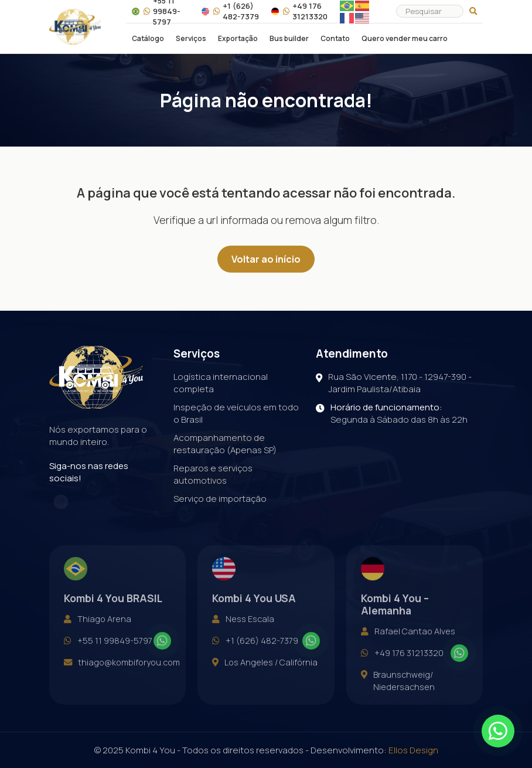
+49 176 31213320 (299, 11)
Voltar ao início (266, 259)
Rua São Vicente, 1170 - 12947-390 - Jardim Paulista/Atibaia (394, 383)
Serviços (191, 39)
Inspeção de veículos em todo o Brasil (236, 413)
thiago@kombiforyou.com (122, 674)
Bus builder (289, 39)
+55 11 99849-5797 (108, 651)
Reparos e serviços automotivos (213, 474)
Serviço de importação (220, 499)
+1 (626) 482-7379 (230, 11)
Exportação (238, 39)
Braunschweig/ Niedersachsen (398, 692)
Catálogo (148, 39)
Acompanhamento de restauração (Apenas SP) (225, 444)
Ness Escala (243, 630)
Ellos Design (413, 750)
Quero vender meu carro (405, 39)
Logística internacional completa (221, 383)
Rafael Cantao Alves (408, 643)
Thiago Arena (98, 630)
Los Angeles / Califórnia (265, 674)
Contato (335, 39)
